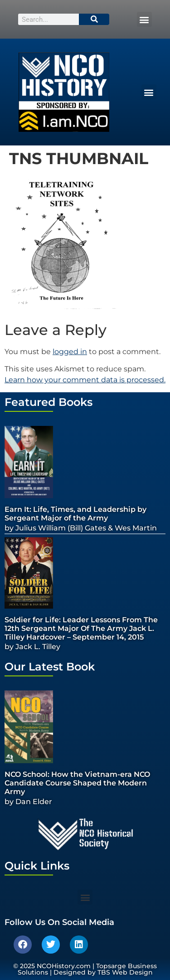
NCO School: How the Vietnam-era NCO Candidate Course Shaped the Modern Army (77, 783)
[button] (144, 19)
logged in (70, 352)
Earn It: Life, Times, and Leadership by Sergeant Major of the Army (75, 514)
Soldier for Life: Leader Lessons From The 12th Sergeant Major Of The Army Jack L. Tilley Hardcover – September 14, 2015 (81, 628)
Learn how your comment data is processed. (85, 380)
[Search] (94, 19)
